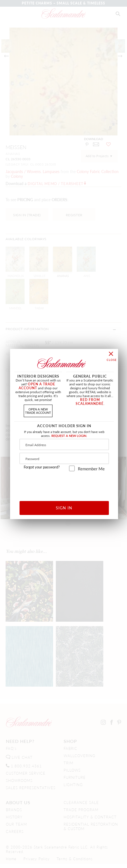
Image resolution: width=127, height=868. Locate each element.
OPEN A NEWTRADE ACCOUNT (38, 411)
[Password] (64, 458)
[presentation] (64, 484)
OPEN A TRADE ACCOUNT (37, 386)
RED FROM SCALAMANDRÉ (90, 402)
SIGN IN (64, 508)
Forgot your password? (42, 467)
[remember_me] (72, 468)
